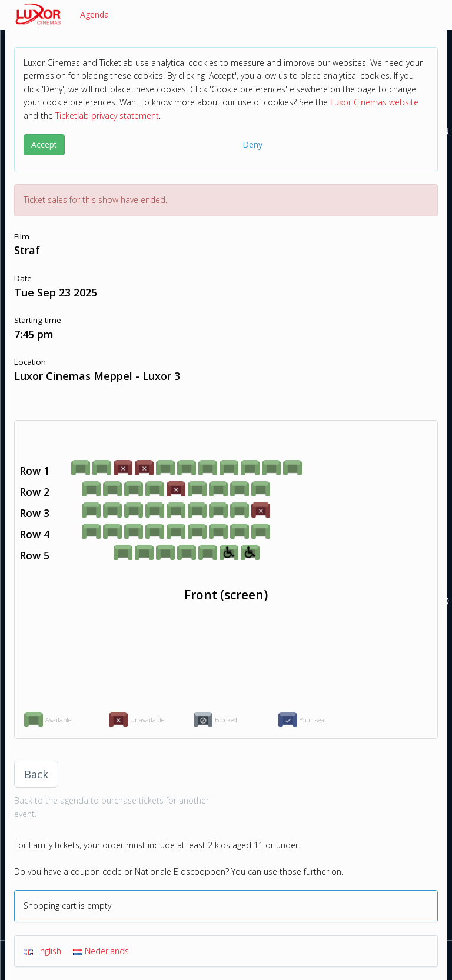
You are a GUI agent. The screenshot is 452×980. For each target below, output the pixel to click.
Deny (252, 144)
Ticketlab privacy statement (107, 116)
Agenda (94, 14)
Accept (44, 144)
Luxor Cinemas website (374, 102)
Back (36, 774)
